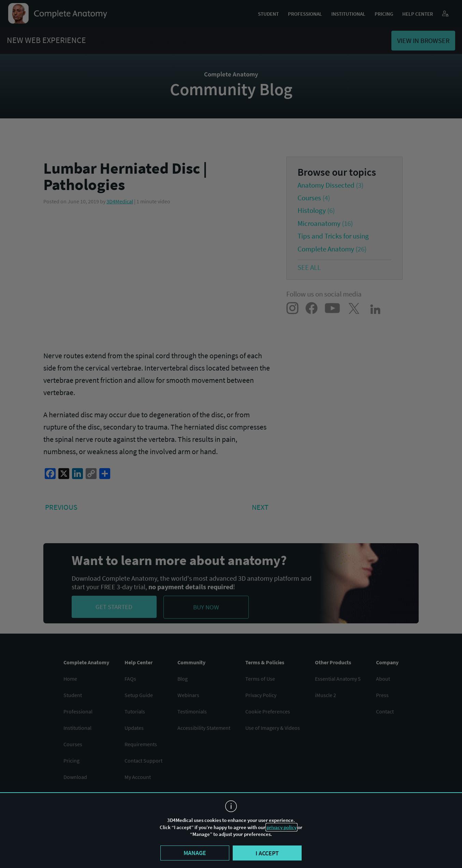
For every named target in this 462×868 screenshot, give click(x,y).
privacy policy (281, 827)
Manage (195, 853)
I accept (267, 853)
